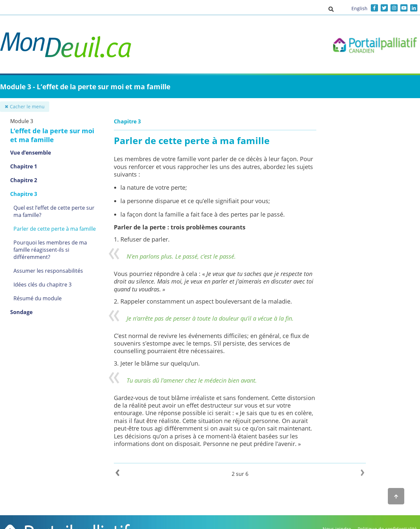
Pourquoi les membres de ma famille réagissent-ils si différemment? (50, 250)
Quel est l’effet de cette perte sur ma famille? (54, 211)
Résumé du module (38, 298)
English (359, 8)
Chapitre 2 (24, 180)
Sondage (21, 312)
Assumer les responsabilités (48, 271)
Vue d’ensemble (31, 153)
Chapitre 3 (24, 194)
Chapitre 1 (24, 166)
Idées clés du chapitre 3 (42, 285)
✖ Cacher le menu (25, 106)
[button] (331, 9)
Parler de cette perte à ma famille (55, 229)
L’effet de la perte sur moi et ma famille (52, 135)
